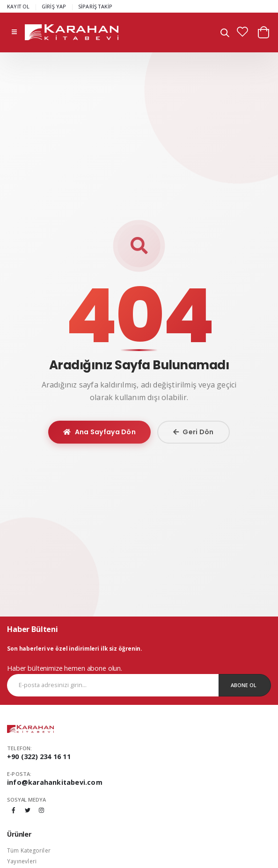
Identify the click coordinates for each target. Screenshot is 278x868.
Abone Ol (244, 685)
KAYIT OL (18, 6)
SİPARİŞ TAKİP (95, 6)
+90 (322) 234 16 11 (39, 757)
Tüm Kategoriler (29, 850)
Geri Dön (194, 432)
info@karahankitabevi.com (55, 782)
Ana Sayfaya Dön (99, 432)
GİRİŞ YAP (54, 6)
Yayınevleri (22, 861)
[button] (225, 34)
